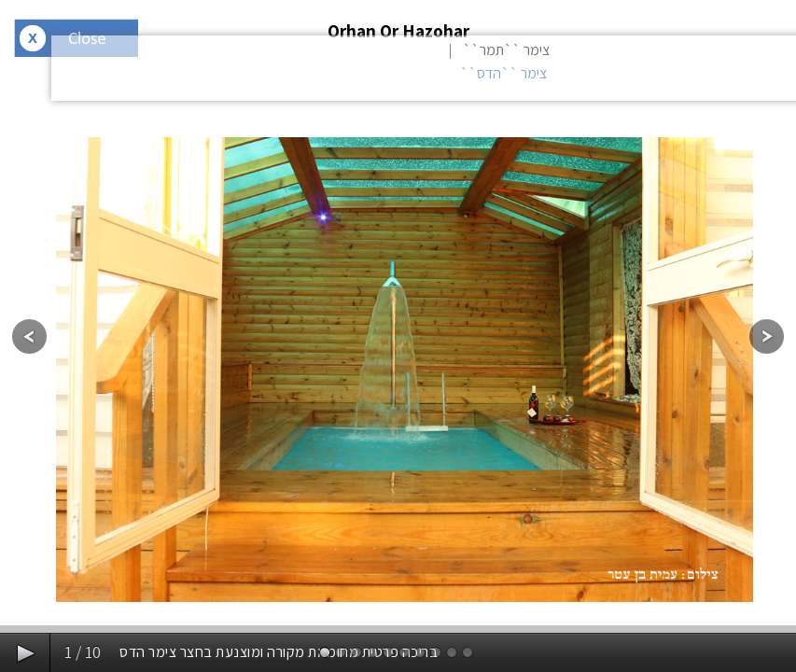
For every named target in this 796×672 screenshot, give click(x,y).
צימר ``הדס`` (503, 73)
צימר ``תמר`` (506, 50)
